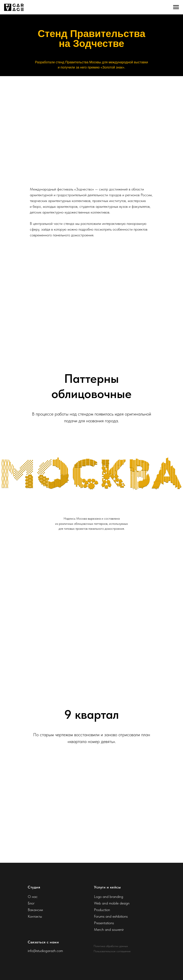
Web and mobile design (112, 903)
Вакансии (35, 910)
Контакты (35, 916)
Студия (34, 887)
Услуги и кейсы (107, 887)
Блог (31, 903)
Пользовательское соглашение (112, 951)
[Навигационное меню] (176, 7)
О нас (33, 897)
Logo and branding (109, 897)
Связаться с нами (43, 942)
